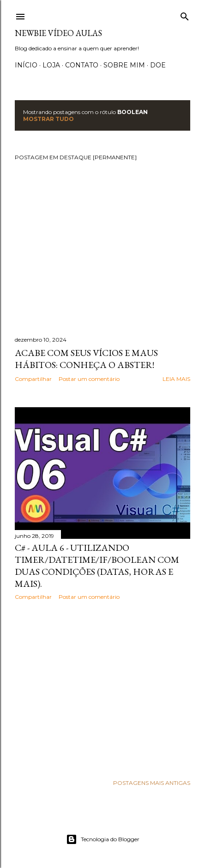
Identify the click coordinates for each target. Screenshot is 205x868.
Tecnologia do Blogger (103, 839)
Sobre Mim (124, 65)
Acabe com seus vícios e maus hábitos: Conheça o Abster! (86, 359)
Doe (158, 65)
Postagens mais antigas (152, 783)
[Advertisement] (102, 688)
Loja (51, 65)
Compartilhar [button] (33, 379)
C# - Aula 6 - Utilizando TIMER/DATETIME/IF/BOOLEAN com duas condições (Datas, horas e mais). (97, 566)
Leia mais (176, 379)
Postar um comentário (89, 379)
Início (26, 65)
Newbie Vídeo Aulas (58, 33)
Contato (82, 65)
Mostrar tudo (48, 119)
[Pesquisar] (185, 15)
